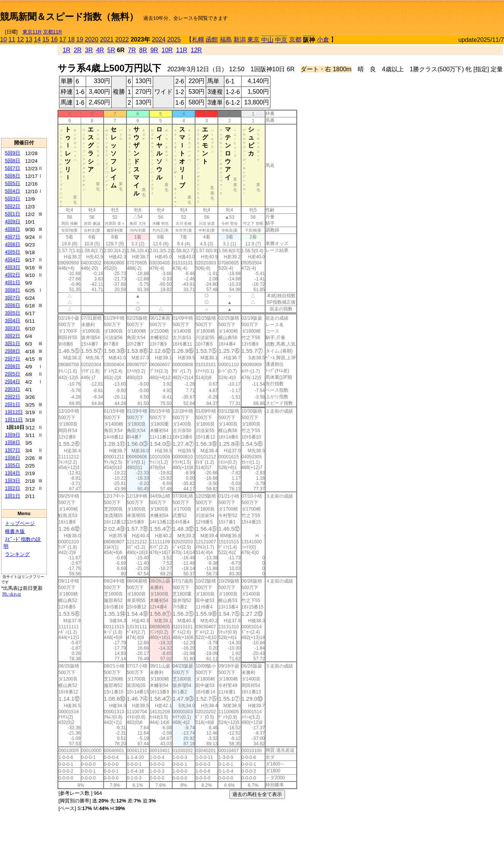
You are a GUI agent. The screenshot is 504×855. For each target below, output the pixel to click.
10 (3, 39)
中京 (281, 40)
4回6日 (13, 244)
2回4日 (13, 382)
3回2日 (13, 336)
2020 (92, 39)
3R (89, 50)
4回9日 (13, 222)
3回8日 (13, 290)
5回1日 (13, 214)
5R (111, 50)
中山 (267, 40)
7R (132, 50)
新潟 (240, 39)
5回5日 (13, 183)
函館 (212, 39)
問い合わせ (12, 594)
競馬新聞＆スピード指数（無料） (69, 17)
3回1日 (13, 343)
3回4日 (13, 321)
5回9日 (13, 153)
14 (37, 39)
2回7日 (13, 359)
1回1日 (13, 496)
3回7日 (13, 298)
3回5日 (13, 313)
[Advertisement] (415, 14)
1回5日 (13, 465)
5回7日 (13, 168)
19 (80, 39)
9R (154, 50)
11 (12, 39)
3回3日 (13, 328)
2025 (174, 39)
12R (196, 50)
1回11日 (14, 420)
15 (46, 39)
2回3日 (13, 389)
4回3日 (13, 267)
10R (167, 50)
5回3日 (13, 199)
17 (63, 39)
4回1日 (13, 283)
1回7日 (13, 450)
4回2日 (13, 275)
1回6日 (13, 458)
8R (143, 50)
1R (66, 50)
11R (182, 50)
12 (21, 39)
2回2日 (13, 397)
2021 (107, 39)
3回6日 (13, 305)
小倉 (323, 39)
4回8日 (13, 229)
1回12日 (14, 412)
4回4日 (13, 260)
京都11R (53, 32)
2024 (159, 39)
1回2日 (13, 488)
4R (100, 50)
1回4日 (13, 473)
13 (29, 39)
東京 (253, 39)
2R (78, 50)
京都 (295, 39)
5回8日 (13, 161)
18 (71, 39)
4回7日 (13, 237)
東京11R (32, 32)
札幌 (198, 39)
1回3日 (13, 481)
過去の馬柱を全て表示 (257, 794)
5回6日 (13, 176)
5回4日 (13, 191)
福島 (226, 39)
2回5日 (13, 374)
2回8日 (13, 351)
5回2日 (13, 206)
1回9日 (13, 435)
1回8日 (13, 443)
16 (54, 39)
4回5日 (13, 252)
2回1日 (13, 404)
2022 (122, 39)
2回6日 (13, 366)
